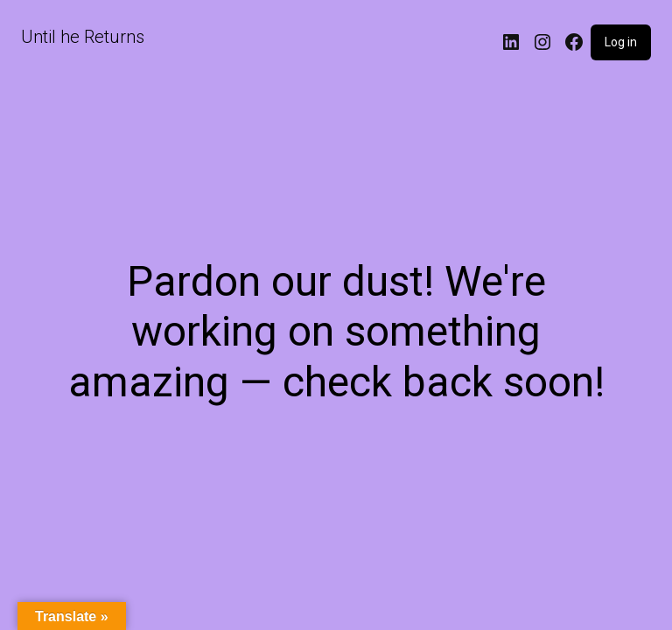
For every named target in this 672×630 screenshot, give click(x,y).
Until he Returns (83, 37)
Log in (621, 42)
